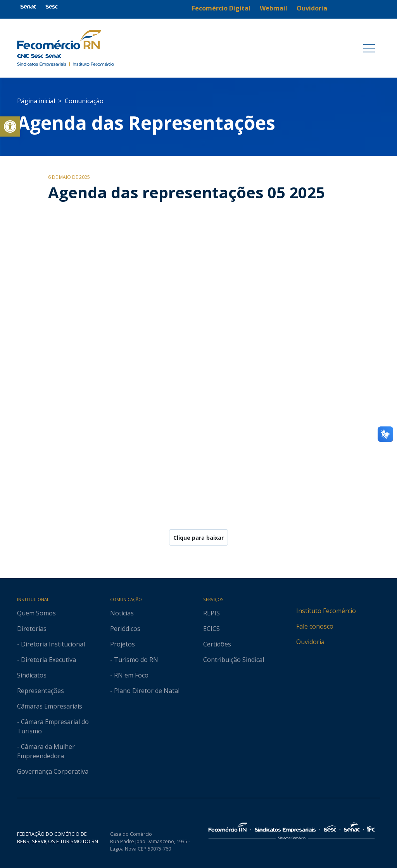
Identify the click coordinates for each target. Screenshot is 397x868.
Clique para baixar (198, 538)
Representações (41, 691)
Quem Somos (36, 613)
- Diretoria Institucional (51, 644)
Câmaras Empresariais (50, 706)
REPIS (211, 613)
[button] (10, 126)
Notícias (122, 613)
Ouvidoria (310, 642)
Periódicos (125, 629)
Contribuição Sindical (234, 660)
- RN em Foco (129, 675)
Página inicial (36, 101)
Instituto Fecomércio (326, 611)
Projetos (123, 644)
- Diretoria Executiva (47, 660)
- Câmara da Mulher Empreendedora (46, 751)
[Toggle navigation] (369, 48)
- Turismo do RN (134, 660)
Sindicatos (32, 675)
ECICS (211, 629)
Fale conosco (315, 626)
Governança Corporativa (53, 771)
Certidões (217, 644)
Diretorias (32, 629)
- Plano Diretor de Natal (145, 691)
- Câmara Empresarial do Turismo (53, 726)
